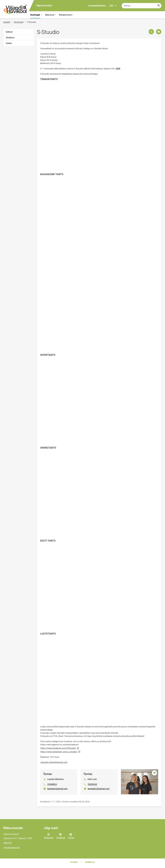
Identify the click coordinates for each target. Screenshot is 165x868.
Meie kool (51, 15)
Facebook (61, 836)
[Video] (99, 130)
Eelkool (9, 32)
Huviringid (36, 15)
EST (113, 6)
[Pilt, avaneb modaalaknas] (140, 782)
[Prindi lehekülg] (159, 32)
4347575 (8, 843)
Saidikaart (90, 862)
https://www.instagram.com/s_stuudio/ (61, 752)
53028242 (92, 784)
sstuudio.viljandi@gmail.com (54, 762)
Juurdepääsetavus (97, 6)
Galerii (9, 43)
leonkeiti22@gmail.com (99, 789)
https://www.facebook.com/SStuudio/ (60, 748)
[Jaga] (151, 32)
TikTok (71, 836)
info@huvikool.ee (11, 848)
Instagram (49, 836)
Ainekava (10, 38)
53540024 (52, 784)
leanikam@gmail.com (57, 789)
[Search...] (159, 6)
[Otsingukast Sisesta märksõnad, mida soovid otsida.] (142, 6)
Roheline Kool (66, 15)
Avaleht (7, 22)
